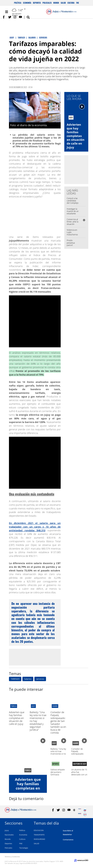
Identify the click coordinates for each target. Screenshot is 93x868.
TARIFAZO (15, 679)
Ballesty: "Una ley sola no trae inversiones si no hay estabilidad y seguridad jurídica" (58, 755)
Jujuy (7, 830)
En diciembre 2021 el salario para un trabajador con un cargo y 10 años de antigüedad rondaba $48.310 (35, 527)
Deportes (37, 3)
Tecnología (24, 848)
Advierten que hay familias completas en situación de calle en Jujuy (76, 136)
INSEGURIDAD (39, 839)
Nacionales (9, 835)
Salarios (28, 679)
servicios (40, 679)
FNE (78, 3)
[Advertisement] (35, 657)
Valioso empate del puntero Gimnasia (58, 772)
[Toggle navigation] (7, 12)
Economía (27, 3)
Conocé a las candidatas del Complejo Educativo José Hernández (73, 204)
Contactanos (68, 840)
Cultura (71, 3)
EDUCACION (39, 830)
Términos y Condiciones (12, 857)
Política (18, 3)
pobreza (14, 706)
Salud (63, 3)
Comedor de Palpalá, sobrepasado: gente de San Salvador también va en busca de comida (58, 722)
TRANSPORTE (39, 835)
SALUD (36, 843)
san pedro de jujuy (80, 764)
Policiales (47, 3)
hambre (55, 706)
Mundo (56, 3)
